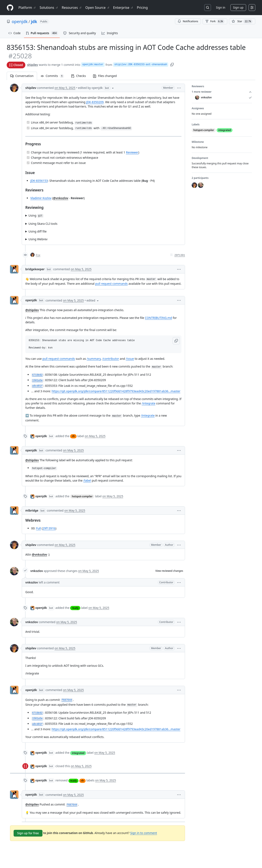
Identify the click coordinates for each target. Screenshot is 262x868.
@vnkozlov (61, 198)
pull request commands (111, 284)
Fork (215, 21)
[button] (179, 88)
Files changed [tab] (105, 76)
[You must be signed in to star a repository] (242, 21)
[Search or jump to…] (208, 8)
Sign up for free (28, 833)
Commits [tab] (54, 76)
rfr (73, 436)
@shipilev (32, 310)
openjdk (20, 21)
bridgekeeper (35, 269)
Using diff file (38, 231)
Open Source (98, 8)
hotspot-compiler (82, 496)
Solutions (49, 8)
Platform (27, 8)
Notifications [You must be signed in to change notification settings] (188, 21)
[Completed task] (28, 122)
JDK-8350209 (95, 102)
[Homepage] (10, 8)
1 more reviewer (222, 92)
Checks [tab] (78, 76)
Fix (38, 255)
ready (75, 608)
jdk (34, 21)
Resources (72, 8)
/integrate (148, 403)
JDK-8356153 (39, 181)
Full (38, 528)
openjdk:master (93, 65)
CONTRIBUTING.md (158, 318)
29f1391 (180, 255)
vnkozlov (37, 571)
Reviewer (132, 152)
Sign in (221, 7)
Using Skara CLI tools (43, 224)
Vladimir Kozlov (41, 198)
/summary (94, 359)
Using (36, 216)
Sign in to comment (144, 833)
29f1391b (49, 528)
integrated (78, 753)
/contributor (111, 359)
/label (87, 480)
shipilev (32, 65)
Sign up (238, 7)
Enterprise (123, 8)
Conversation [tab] (22, 76)
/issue (130, 359)
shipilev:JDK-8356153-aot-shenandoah (141, 65)
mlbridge (32, 510)
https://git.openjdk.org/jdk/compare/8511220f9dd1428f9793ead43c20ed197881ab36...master (116, 391)
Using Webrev (38, 239)
